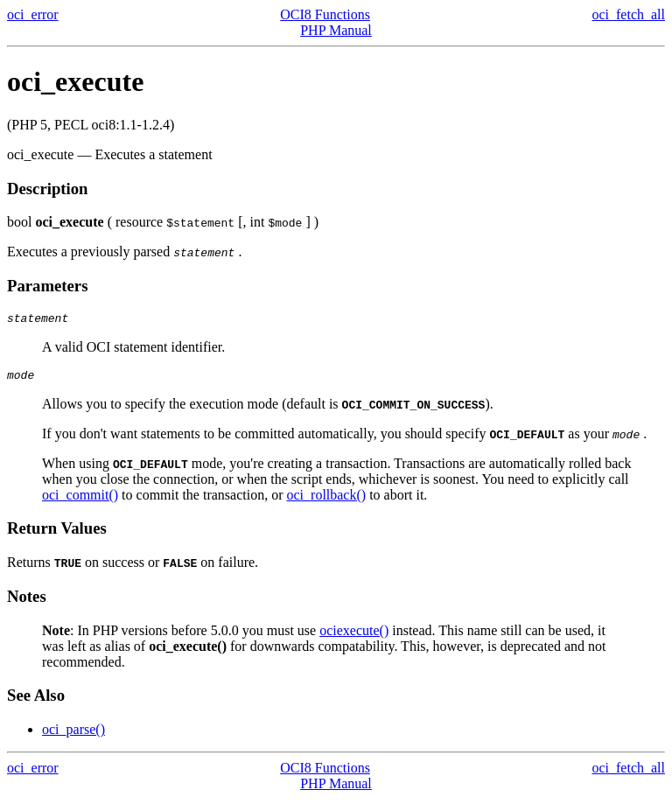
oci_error (33, 14)
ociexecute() (354, 636)
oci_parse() (73, 734)
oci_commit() (80, 500)
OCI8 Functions (325, 14)
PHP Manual (336, 30)
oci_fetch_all (628, 14)
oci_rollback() (327, 500)
